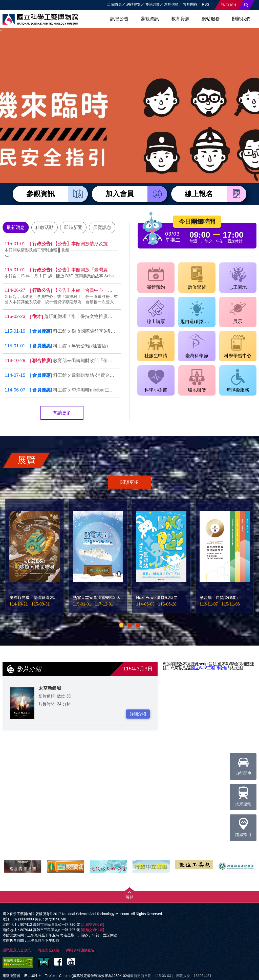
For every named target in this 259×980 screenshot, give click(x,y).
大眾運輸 (243, 795)
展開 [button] (129, 897)
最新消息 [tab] (16, 227)
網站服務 (211, 19)
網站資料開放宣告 (80, 950)
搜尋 (246, 5)
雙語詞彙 (153, 4)
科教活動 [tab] (45, 227)
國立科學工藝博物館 (209, 668)
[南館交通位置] (93, 930)
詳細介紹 (138, 714)
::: (109, 4)
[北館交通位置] (93, 924)
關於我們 (241, 19)
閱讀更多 (62, 413)
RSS (206, 4)
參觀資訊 (150, 19)
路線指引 (243, 826)
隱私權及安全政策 (17, 950)
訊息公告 (119, 19)
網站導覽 (134, 4)
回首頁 (117, 4)
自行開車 (243, 764)
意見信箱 (171, 4)
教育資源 (180, 19)
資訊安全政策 (49, 950)
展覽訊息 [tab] (102, 227)
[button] (121, 625)
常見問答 (190, 4)
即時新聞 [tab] (73, 227)
